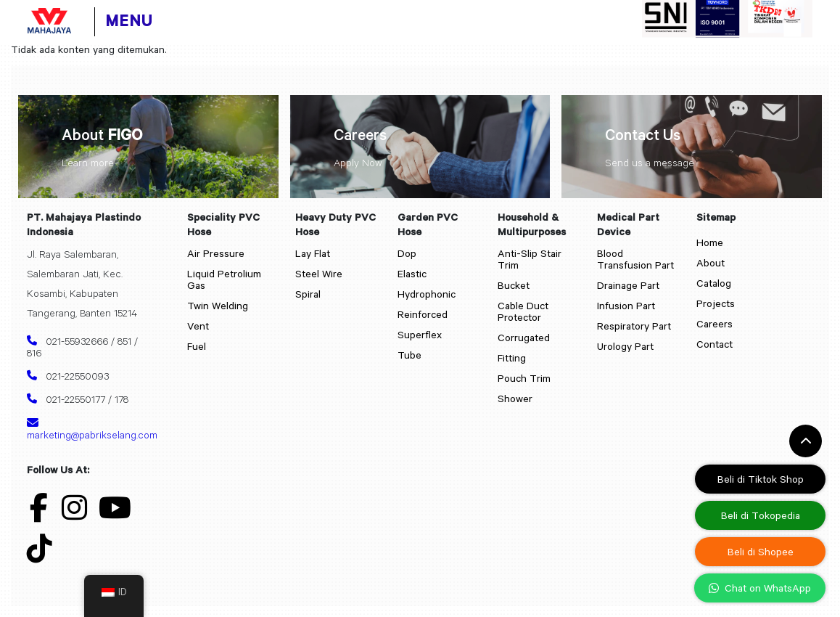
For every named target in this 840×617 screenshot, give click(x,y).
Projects (716, 303)
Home (710, 242)
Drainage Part (628, 285)
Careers (715, 324)
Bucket (514, 285)
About (711, 263)
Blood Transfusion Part (635, 259)
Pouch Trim (524, 378)
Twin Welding (218, 306)
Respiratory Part (634, 326)
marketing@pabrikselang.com (85, 429)
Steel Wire (319, 274)
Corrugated (524, 338)
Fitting (512, 358)
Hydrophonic (427, 294)
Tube (409, 355)
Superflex (420, 335)
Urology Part (625, 346)
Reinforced (423, 314)
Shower (515, 399)
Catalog (714, 283)
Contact (715, 344)
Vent (198, 326)
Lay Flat (313, 253)
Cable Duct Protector (523, 311)
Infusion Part (626, 306)
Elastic (412, 274)
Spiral (308, 294)
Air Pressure (216, 253)
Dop (407, 253)
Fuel (197, 346)
